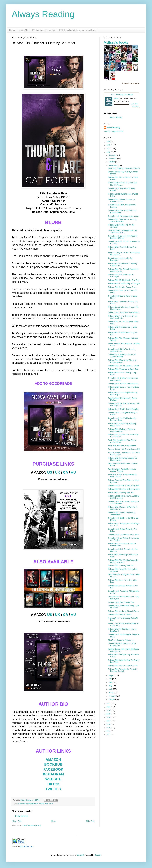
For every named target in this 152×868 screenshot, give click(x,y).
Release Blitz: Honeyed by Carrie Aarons (124, 489)
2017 (109, 721)
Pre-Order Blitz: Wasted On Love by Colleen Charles (122, 470)
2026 (109, 142)
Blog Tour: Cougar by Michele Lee (121, 640)
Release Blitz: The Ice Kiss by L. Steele (123, 366)
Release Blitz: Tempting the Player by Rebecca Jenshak (123, 670)
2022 (109, 704)
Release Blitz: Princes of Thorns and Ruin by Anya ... (122, 184)
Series (51, 804)
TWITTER (53, 789)
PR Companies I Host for (44, 30)
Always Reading (43, 14)
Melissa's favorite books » (131, 83)
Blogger (98, 855)
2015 (109, 728)
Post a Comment (22, 816)
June (111, 682)
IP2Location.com (27, 846)
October (112, 162)
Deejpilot (80, 855)
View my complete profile (113, 131)
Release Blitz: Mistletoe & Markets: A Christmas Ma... (122, 508)
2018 (109, 717)
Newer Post (17, 821)
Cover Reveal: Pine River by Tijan (121, 602)
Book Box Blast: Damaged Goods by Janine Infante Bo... (122, 232)
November (113, 159)
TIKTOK (53, 784)
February (112, 696)
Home (12, 30)
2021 (109, 707)
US (50, 472)
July (110, 679)
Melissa (117, 99)
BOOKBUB (53, 764)
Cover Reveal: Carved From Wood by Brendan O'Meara (123, 237)
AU (73, 472)
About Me (24, 30)
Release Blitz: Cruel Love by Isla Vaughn (124, 284)
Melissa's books (116, 42)
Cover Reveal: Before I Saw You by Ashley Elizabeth (122, 356)
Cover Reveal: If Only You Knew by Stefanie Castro (122, 350)
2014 (109, 731)
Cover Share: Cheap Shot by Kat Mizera (124, 313)
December (113, 155)
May (110, 686)
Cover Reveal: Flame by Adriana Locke (123, 216)
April (111, 689)
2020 (109, 711)
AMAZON (53, 760)
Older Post (90, 821)
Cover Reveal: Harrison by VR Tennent (123, 384)
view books (135, 107)
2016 (109, 724)
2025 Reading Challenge (122, 94)
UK (58, 472)
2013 (109, 734)
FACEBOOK (53, 769)
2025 (109, 145)
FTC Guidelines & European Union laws (77, 30)
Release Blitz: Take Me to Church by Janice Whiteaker (122, 220)
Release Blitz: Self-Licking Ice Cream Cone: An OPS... (123, 317)
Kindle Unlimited (32, 804)
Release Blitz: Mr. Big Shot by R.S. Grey (124, 280)
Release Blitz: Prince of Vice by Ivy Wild (124, 486)
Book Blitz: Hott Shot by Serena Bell (122, 446)
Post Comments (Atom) (31, 825)
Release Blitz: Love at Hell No (120, 615)
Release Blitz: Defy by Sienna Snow (122, 287)
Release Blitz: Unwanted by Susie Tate (123, 369)
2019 (109, 714)
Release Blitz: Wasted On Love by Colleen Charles (121, 201)
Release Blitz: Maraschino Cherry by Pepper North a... (122, 361)
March (111, 693)
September (113, 165)
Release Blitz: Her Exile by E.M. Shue (123, 666)
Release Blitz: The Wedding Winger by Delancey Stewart (123, 561)
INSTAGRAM (53, 774)
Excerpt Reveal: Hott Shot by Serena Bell (124, 449)
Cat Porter (22, 804)
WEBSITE (53, 779)
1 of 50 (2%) (134, 104)
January (112, 699)
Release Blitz (43, 804)
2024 (109, 149)
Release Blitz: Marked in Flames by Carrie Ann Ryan (122, 430)
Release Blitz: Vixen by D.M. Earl (121, 493)
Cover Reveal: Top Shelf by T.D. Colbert (124, 535)
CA (65, 472)
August (112, 676)
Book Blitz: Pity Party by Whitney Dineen (124, 168)
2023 (109, 152)
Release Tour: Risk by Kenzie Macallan (123, 409)
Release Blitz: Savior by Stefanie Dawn (123, 611)
